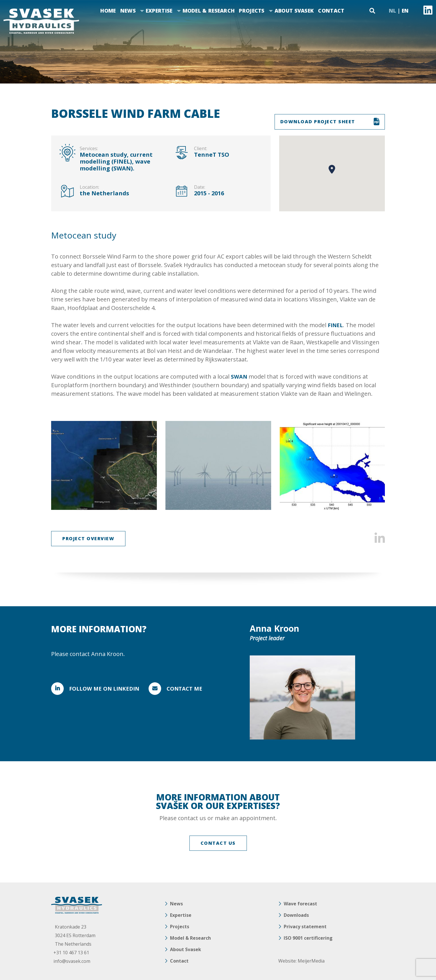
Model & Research (209, 11)
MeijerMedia (311, 961)
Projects (252, 11)
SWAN (240, 376)
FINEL (336, 325)
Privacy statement (305, 927)
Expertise (159, 11)
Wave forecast (300, 904)
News (128, 11)
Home (108, 11)
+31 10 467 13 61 (73, 953)
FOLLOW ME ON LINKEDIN (107, 689)
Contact (331, 11)
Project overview (88, 538)
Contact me (197, 689)
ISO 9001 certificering (308, 938)
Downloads (296, 915)
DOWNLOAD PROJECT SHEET (318, 122)
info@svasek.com (73, 961)
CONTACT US (218, 843)
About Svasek (294, 11)
